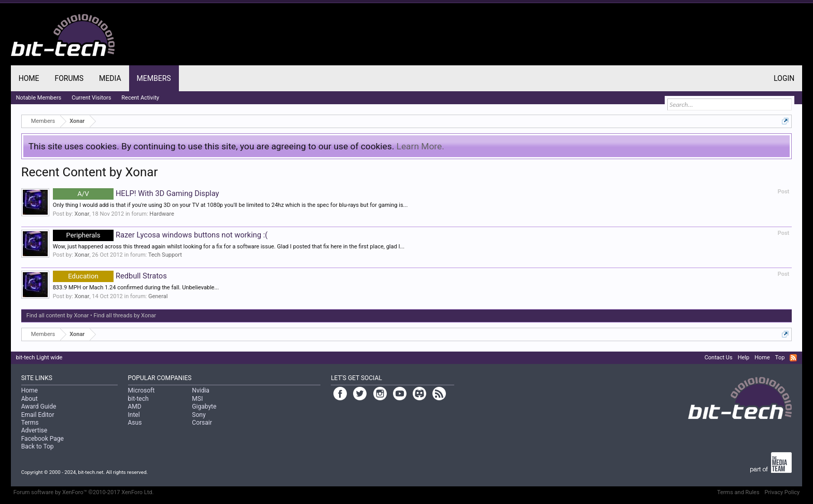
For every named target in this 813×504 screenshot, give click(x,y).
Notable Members (39, 98)
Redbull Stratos (110, 276)
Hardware (162, 214)
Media (110, 78)
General (158, 296)
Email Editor (38, 415)
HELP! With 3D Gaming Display (136, 193)
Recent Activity (140, 98)
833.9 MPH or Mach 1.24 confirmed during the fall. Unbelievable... (136, 288)
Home (29, 78)
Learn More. (420, 146)
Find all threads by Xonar (125, 316)
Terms (30, 423)
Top (780, 358)
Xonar (82, 214)
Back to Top (38, 446)
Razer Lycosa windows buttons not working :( (160, 235)
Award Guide (39, 407)
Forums (69, 78)
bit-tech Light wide (39, 358)
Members (154, 78)
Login (784, 78)
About (30, 399)
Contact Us (719, 358)
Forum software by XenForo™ (84, 492)
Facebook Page (43, 439)
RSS (793, 358)
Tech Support (165, 255)
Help (744, 358)
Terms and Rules (738, 492)
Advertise (34, 430)
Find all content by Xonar (58, 316)
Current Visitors (91, 98)
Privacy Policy (782, 492)
